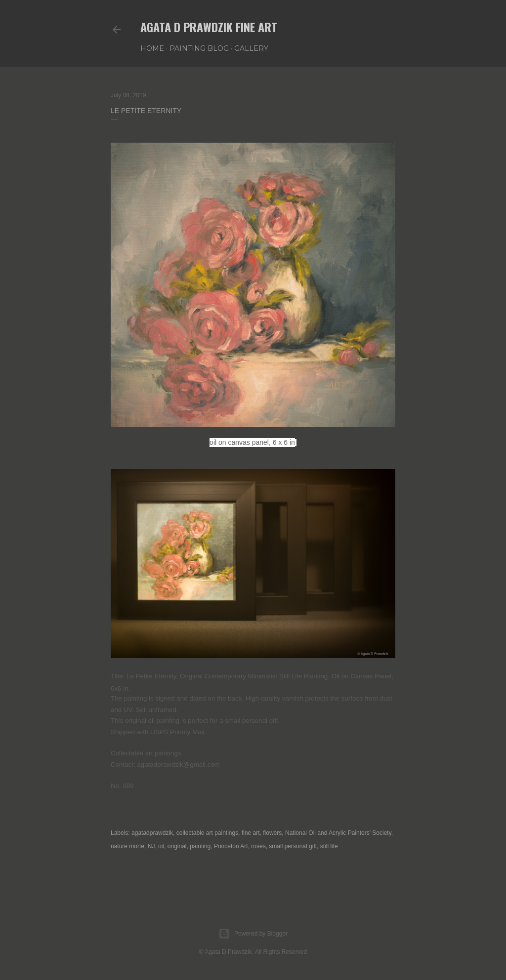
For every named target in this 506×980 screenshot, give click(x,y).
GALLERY (251, 48)
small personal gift (293, 846)
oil (161, 846)
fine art (251, 833)
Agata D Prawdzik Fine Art (209, 27)
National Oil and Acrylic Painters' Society (338, 833)
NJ (151, 846)
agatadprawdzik (152, 833)
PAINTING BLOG (199, 48)
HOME (152, 48)
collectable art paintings (207, 833)
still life (329, 846)
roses (258, 846)
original (177, 846)
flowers (272, 833)
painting (200, 846)
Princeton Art (231, 846)
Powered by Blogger (253, 934)
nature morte (127, 846)
